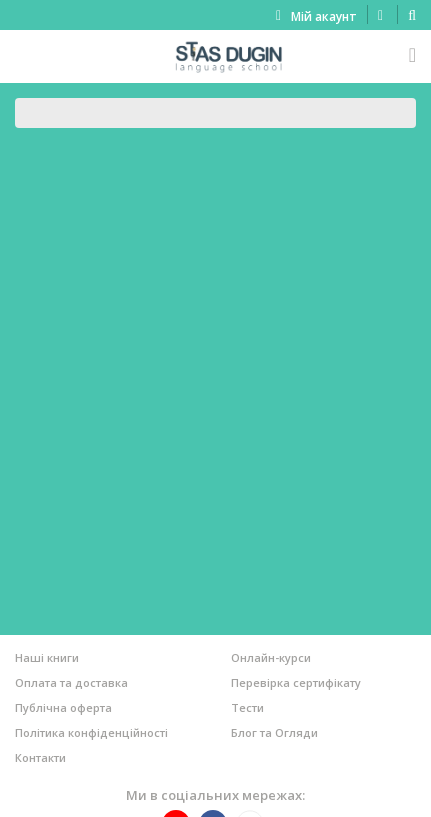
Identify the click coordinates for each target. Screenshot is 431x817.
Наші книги (47, 657)
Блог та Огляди (274, 732)
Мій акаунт (324, 16)
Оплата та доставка (71, 682)
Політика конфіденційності (91, 732)
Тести (247, 707)
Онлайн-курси (271, 657)
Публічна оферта (63, 707)
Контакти (40, 757)
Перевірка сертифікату (296, 682)
